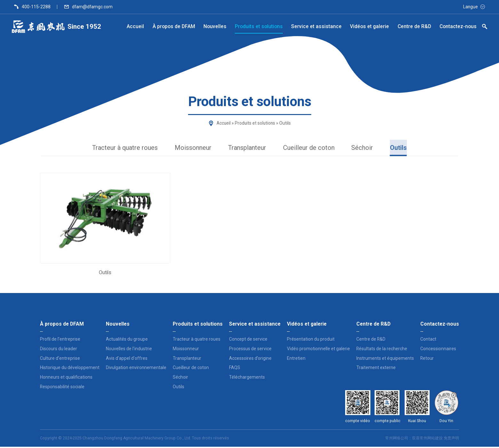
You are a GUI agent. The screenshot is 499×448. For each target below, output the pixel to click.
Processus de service (250, 350)
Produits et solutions (255, 123)
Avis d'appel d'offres (127, 359)
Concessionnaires (438, 350)
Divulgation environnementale (136, 369)
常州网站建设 (431, 439)
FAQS (235, 369)
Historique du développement (70, 369)
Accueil (223, 123)
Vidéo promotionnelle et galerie (318, 350)
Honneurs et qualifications (66, 378)
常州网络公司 (397, 439)
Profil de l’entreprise (60, 340)
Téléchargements (247, 378)
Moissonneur (192, 148)
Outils (403, 148)
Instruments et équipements (385, 359)
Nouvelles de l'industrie (129, 350)
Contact (428, 340)
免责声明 (451, 439)
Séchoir (366, 148)
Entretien (296, 359)
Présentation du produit (311, 340)
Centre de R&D (371, 340)
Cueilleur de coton (312, 148)
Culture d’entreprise (60, 359)
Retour (427, 359)
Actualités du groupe (127, 340)
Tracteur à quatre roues (122, 148)
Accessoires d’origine (250, 359)
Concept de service (248, 340)
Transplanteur (248, 148)
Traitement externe (376, 369)
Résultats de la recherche (382, 350)
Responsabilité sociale (62, 388)
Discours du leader (59, 350)
